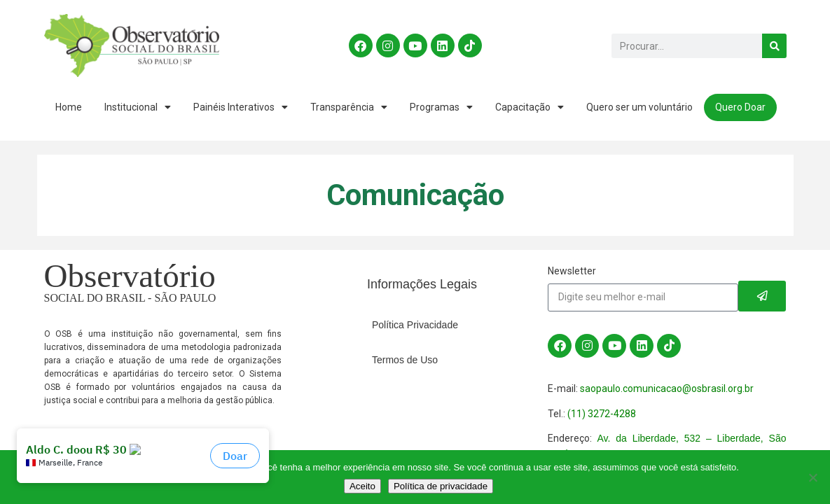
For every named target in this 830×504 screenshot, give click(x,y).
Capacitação (530, 107)
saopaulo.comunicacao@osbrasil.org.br (667, 388)
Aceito (362, 486)
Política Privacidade (415, 325)
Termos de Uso (405, 360)
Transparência (349, 107)
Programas (441, 107)
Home (69, 107)
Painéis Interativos (241, 107)
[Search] (774, 46)
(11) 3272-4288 (602, 414)
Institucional (138, 107)
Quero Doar (740, 107)
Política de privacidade (441, 486)
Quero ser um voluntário (639, 107)
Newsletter (572, 271)
